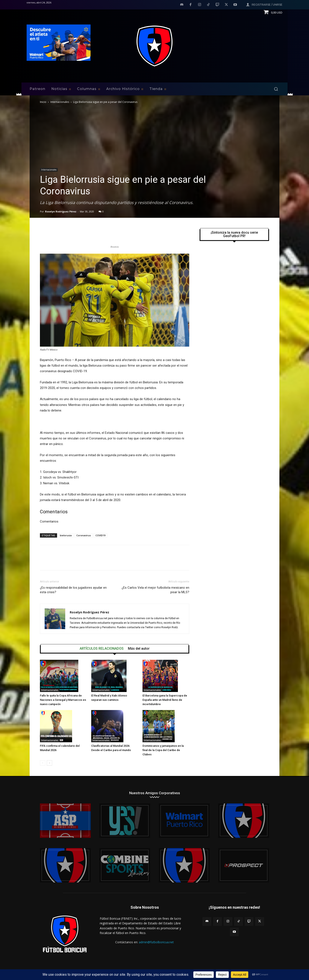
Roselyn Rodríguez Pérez (61, 211)
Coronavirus (84, 535)
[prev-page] (43, 763)
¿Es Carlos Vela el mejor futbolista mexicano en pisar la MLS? (155, 590)
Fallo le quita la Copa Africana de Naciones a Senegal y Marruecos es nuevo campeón (63, 700)
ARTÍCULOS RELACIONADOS (102, 649)
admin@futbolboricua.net (156, 942)
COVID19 (100, 535)
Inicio (43, 102)
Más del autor (139, 649)
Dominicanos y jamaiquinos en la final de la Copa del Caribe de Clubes (163, 750)
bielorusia (66, 535)
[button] (276, 89)
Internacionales (60, 102)
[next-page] (49, 763)
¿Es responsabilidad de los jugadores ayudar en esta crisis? (73, 590)
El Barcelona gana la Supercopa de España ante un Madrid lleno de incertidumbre (165, 700)
